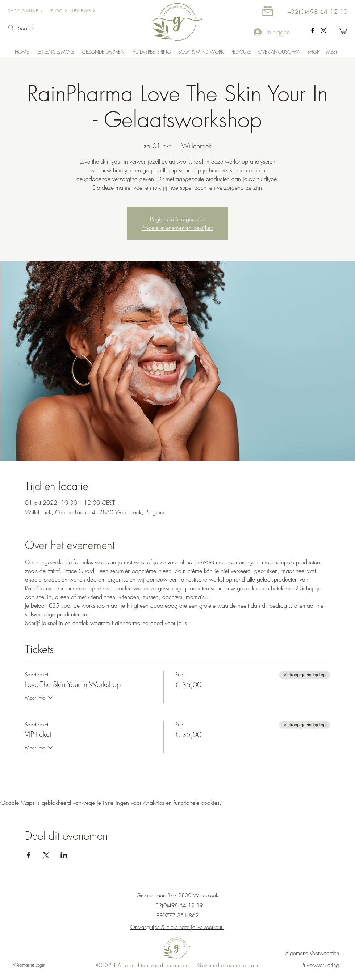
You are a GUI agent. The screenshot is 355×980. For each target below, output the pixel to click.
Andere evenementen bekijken (177, 228)
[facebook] (313, 30)
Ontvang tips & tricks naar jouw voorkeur (177, 927)
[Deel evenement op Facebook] (28, 855)
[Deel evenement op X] (46, 855)
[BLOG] (63, 11)
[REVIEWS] (88, 11)
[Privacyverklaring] (305, 965)
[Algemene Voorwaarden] (305, 953)
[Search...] (51, 28)
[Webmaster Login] (29, 965)
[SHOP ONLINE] (28, 11)
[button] (343, 30)
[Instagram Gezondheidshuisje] (323, 30)
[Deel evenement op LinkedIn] (64, 855)
